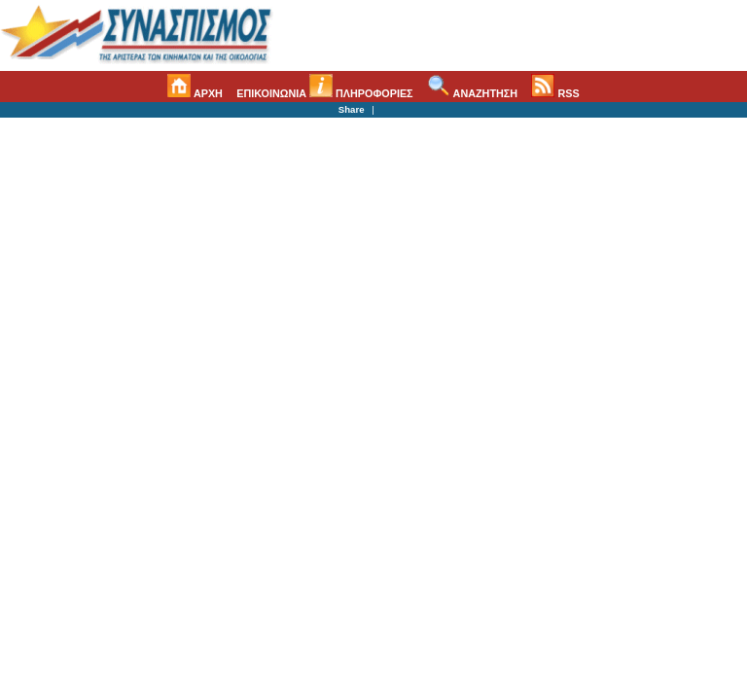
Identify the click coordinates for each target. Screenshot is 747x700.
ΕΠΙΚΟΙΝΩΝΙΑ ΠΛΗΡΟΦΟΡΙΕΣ (324, 93)
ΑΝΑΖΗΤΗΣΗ (472, 93)
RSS (555, 93)
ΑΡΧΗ (195, 93)
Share (352, 109)
